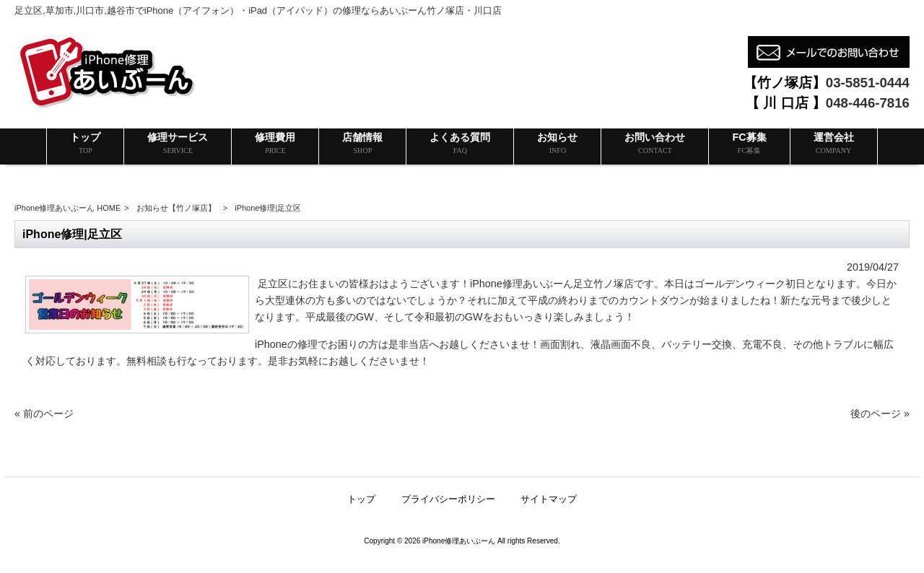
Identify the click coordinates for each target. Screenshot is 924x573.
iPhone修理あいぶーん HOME (67, 208)
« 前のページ (44, 414)
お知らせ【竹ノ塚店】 (176, 208)
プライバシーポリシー (448, 499)
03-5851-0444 (868, 83)
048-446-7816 (868, 103)
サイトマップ (549, 499)
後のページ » (880, 414)
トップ (361, 499)
